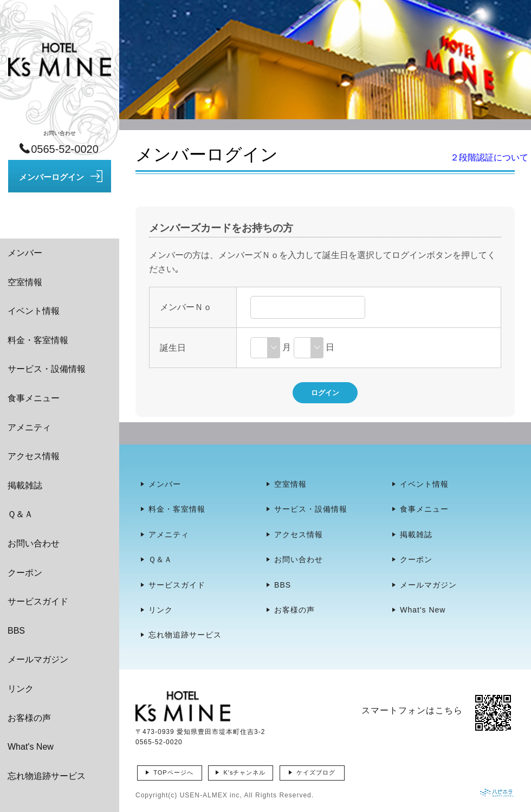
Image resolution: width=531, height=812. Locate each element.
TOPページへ (173, 772)
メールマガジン (38, 659)
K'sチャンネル (244, 772)
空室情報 (25, 282)
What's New (31, 747)
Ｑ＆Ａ (20, 514)
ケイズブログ (316, 772)
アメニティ (29, 427)
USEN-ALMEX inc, (211, 795)
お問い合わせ (34, 543)
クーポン (25, 573)
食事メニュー (34, 398)
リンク (21, 689)
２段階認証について (489, 157)
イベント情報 (34, 311)
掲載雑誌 (25, 485)
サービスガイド (38, 601)
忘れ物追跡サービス (47, 776)
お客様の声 (29, 718)
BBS (16, 631)
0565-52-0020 (159, 742)
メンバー (25, 253)
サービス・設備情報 (47, 369)
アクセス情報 (34, 456)
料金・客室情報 (38, 340)
